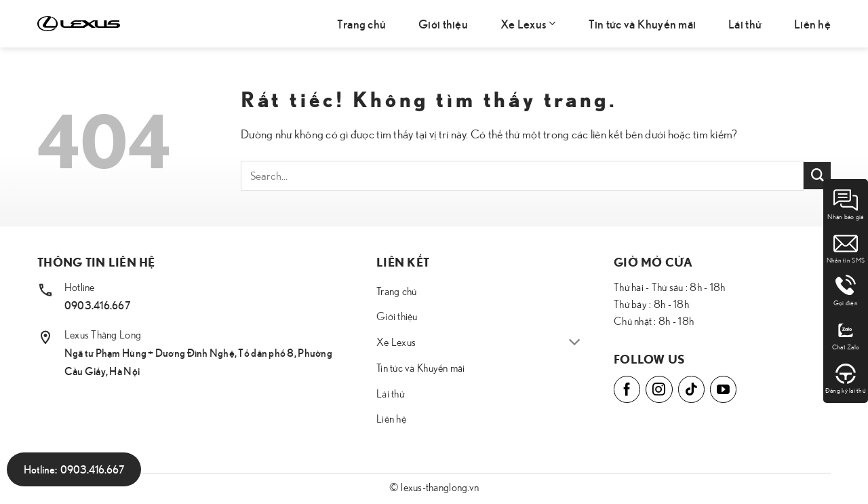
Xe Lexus (528, 23)
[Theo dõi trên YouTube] (723, 389)
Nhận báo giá (845, 204)
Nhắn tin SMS (846, 248)
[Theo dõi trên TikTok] (691, 389)
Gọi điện (846, 291)
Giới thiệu (443, 23)
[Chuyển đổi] (575, 343)
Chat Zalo (846, 334)
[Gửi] (817, 176)
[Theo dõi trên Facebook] (627, 389)
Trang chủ (361, 23)
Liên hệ (812, 23)
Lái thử (745, 23)
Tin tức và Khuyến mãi (643, 23)
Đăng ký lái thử (846, 378)
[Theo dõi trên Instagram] (659, 389)
